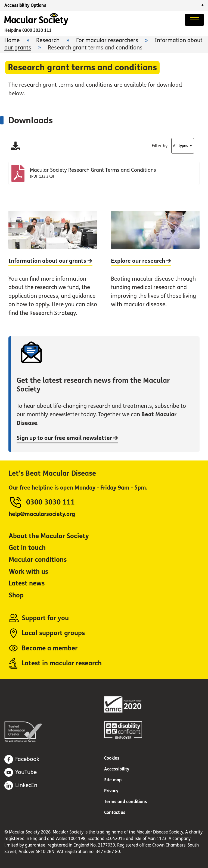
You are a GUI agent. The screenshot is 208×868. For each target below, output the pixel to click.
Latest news (27, 583)
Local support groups (53, 633)
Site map (113, 780)
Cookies (112, 758)
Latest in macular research (62, 663)
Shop (16, 595)
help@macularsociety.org (42, 514)
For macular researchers (107, 40)
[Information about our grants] (53, 268)
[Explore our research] (155, 268)
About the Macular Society (49, 536)
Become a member (50, 648)
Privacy (111, 791)
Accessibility (117, 769)
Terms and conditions (126, 802)
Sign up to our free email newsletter (67, 438)
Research (48, 40)
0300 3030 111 (37, 30)
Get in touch (27, 548)
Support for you (45, 618)
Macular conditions (38, 560)
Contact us (115, 812)
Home (12, 40)
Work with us (28, 572)
